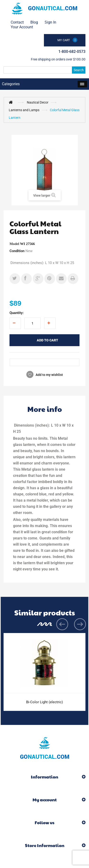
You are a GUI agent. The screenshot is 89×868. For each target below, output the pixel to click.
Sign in (50, 22)
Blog (34, 22)
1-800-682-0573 (72, 52)
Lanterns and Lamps (24, 110)
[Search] (44, 70)
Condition (17, 251)
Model (14, 244)
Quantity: (17, 313)
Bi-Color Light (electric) (44, 702)
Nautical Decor (38, 102)
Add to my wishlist (49, 375)
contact (17, 22)
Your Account (22, 27)
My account (45, 800)
